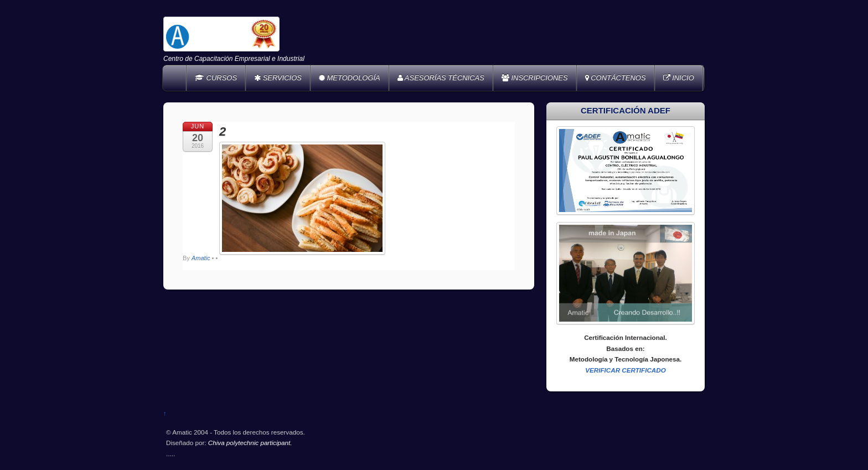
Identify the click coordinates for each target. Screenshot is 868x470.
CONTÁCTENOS (616, 78)
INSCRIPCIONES (535, 78)
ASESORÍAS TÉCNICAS (441, 78)
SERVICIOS (278, 78)
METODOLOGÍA (350, 78)
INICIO (679, 78)
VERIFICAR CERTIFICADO (626, 370)
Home (175, 78)
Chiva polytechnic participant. (250, 443)
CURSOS (216, 78)
